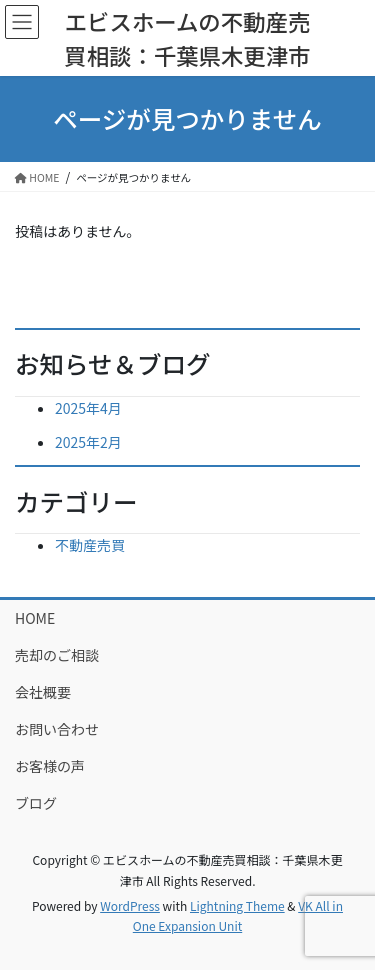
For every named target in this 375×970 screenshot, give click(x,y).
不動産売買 (90, 545)
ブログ (36, 803)
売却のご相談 (57, 655)
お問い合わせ (57, 729)
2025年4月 (88, 408)
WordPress (130, 905)
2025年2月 (88, 442)
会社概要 (43, 692)
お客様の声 (50, 766)
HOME (35, 618)
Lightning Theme (237, 905)
